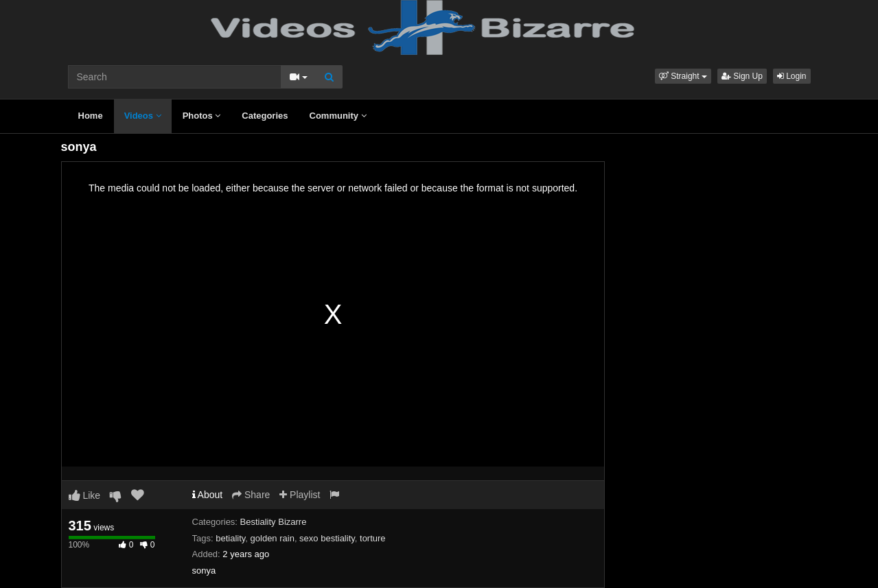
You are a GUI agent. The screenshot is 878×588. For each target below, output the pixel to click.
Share (251, 495)
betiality (230, 538)
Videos (143, 116)
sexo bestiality (327, 538)
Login (792, 76)
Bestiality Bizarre (274, 522)
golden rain (273, 538)
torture (373, 538)
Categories (265, 116)
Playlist (300, 495)
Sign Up (742, 76)
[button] (683, 76)
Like (85, 495)
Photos (202, 116)
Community (338, 116)
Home (91, 116)
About (208, 495)
